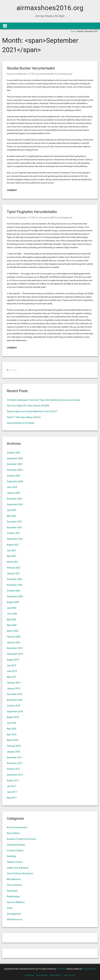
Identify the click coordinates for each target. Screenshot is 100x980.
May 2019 (11, 677)
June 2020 (12, 614)
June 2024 (12, 487)
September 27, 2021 (26, 74)
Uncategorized (65, 74)
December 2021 (14, 522)
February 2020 (14, 637)
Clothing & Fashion (16, 845)
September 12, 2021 (26, 218)
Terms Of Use (69, 975)
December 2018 (14, 694)
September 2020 (15, 596)
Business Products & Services (21, 839)
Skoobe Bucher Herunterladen (31, 68)
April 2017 (12, 798)
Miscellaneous (14, 879)
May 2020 (11, 619)
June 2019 (12, 671)
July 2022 (11, 510)
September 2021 (15, 539)
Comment (12, 190)
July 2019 (11, 666)
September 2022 (15, 504)
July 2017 (11, 786)
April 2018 (12, 735)
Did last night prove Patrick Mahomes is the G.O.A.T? (32, 411)
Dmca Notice (42, 975)
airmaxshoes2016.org (50, 8)
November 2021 (14, 527)
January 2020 (13, 642)
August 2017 (13, 781)
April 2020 (12, 625)
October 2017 (13, 769)
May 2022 (11, 516)
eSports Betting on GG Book (20, 423)
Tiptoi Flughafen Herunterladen (32, 212)
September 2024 (15, 481)
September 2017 (15, 775)
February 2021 (14, 568)
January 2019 (13, 689)
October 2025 (13, 453)
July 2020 (11, 608)
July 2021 (11, 550)
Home (73, 31)
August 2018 (13, 717)
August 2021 (13, 545)
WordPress (61, 969)
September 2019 (15, 654)
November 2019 (14, 648)
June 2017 (12, 792)
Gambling (11, 856)
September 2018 (15, 712)
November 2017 (14, 763)
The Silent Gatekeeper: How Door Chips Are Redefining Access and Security (43, 400)
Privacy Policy (55, 975)
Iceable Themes (89, 969)
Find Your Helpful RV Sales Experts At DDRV (28, 406)
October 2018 (13, 706)
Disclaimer (29, 975)
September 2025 (15, 458)
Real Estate (12, 891)
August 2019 (13, 660)
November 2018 (14, 700)
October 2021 (13, 533)
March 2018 (12, 740)
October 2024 (13, 476)
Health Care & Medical (18, 868)
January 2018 (13, 752)
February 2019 (14, 683)
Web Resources (14, 919)
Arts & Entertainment (17, 827)
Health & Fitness (15, 862)
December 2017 (14, 758)
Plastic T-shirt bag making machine (24, 417)
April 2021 (12, 556)
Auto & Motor (13, 833)
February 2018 (14, 746)
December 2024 (14, 464)
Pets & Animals (14, 885)
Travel (10, 908)
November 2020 (14, 585)
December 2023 (14, 499)
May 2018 (11, 729)
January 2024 (13, 493)
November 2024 (14, 470)
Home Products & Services (20, 873)
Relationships (13, 896)
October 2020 (13, 591)
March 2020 (12, 631)
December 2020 (14, 579)
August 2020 (13, 602)
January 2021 (13, 573)
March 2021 (12, 562)
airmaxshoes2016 (47, 74)
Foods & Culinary (15, 850)
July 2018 (11, 723)
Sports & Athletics (16, 902)
